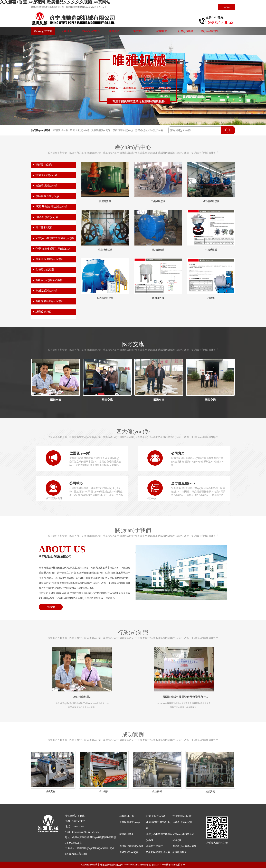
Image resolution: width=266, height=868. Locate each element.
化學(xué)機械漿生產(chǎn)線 (53, 249)
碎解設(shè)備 (61, 130)
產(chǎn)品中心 (91, 31)
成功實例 (138, 31)
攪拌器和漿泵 (44, 228)
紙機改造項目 (44, 312)
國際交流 (114, 31)
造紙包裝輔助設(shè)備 (49, 301)
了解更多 (51, 607)
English (226, 7)
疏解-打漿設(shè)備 (47, 217)
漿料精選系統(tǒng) (123, 130)
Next (259, 78)
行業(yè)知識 (186, 31)
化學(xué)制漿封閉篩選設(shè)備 (55, 238)
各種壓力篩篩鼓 (45, 270)
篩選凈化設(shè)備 (80, 130)
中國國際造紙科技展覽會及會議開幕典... (184, 697)
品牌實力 (162, 31)
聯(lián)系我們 (209, 31)
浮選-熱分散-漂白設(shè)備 (149, 130)
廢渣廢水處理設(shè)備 (49, 259)
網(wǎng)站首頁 (43, 31)
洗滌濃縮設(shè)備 (101, 130)
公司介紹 (67, 31)
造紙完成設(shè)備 (46, 291)
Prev (2, 78)
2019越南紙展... (82, 697)
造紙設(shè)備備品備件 (49, 280)
